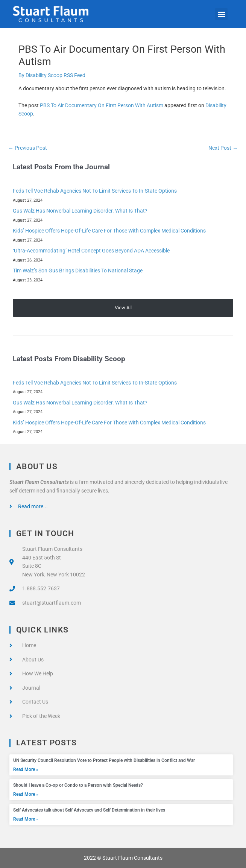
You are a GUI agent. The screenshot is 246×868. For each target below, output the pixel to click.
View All (123, 308)
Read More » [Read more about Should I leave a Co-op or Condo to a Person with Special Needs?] (26, 794)
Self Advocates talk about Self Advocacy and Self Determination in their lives (89, 810)
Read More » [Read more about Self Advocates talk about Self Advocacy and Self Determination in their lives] (26, 819)
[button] (221, 14)
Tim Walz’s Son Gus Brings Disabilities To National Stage (78, 271)
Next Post (223, 148)
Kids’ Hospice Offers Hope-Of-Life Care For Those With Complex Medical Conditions (109, 231)
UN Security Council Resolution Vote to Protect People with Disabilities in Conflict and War (104, 760)
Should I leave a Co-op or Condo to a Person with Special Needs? (78, 785)
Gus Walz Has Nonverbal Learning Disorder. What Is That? (80, 211)
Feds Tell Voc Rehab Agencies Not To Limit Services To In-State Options (95, 191)
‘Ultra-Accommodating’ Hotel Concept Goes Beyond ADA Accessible (91, 251)
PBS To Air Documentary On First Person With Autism (102, 105)
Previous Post (28, 148)
